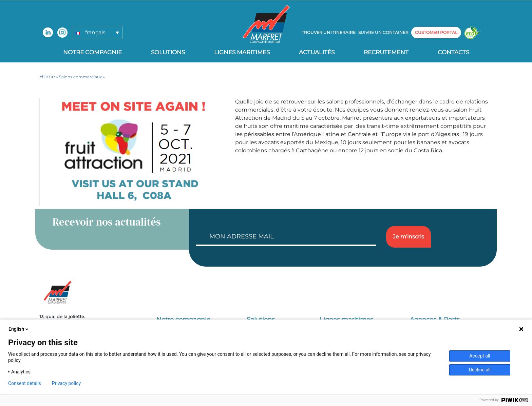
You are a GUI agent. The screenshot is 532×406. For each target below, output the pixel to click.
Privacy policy (66, 383)
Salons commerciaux (80, 77)
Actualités (317, 52)
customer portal (436, 32)
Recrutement (386, 52)
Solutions (168, 52)
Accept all (480, 356)
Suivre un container (383, 32)
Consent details (25, 383)
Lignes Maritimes (242, 52)
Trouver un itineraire (329, 32)
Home (47, 76)
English (19, 329)
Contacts (453, 52)
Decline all (480, 370)
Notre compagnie (92, 52)
